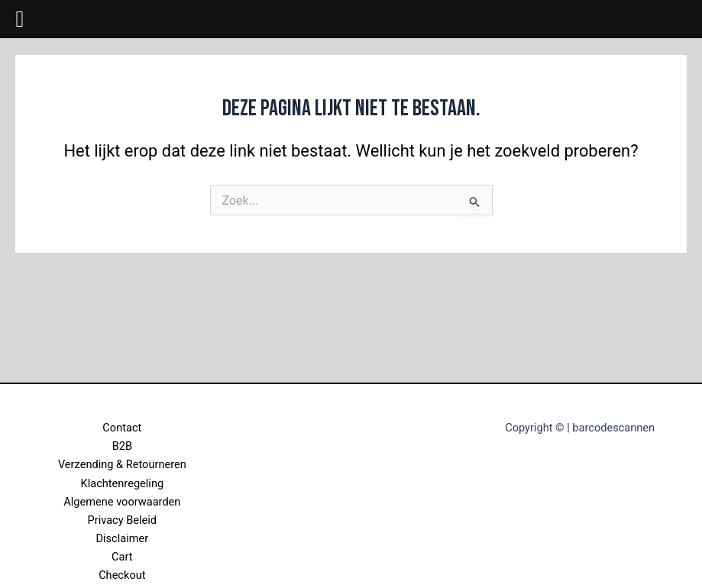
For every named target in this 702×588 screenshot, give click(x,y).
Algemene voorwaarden (122, 502)
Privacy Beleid (123, 520)
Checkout (122, 575)
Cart (122, 557)
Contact (122, 428)
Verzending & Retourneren (122, 464)
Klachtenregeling (123, 483)
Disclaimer (122, 538)
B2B (122, 446)
